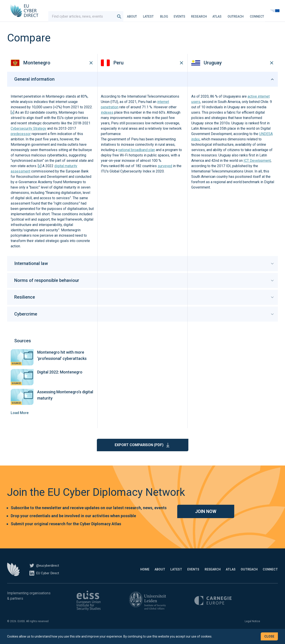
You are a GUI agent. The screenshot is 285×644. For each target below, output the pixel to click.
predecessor (21, 141)
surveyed (165, 173)
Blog (173, 14)
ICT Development (257, 167)
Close (269, 636)
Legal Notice (252, 628)
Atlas (226, 14)
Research (208, 14)
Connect (266, 14)
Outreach (245, 14)
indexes (107, 119)
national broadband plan (137, 157)
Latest (158, 14)
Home (106, 576)
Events (189, 14)
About (141, 14)
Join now (206, 518)
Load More (20, 419)
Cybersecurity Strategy (28, 135)
